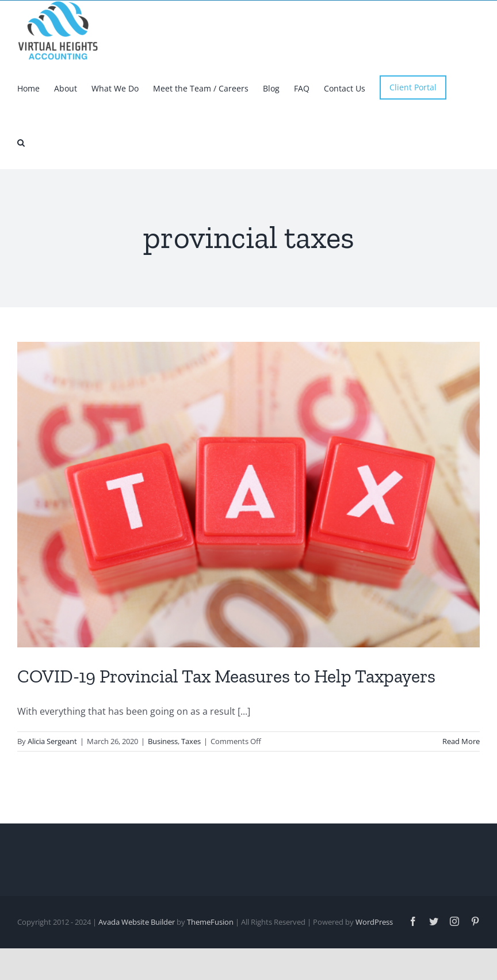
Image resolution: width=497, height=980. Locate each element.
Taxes (191, 780)
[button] (21, 142)
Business (163, 780)
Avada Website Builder (137, 961)
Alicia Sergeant (52, 780)
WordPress (374, 961)
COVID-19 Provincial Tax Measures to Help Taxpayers (226, 715)
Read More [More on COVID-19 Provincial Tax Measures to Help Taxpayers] (461, 780)
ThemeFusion (210, 961)
